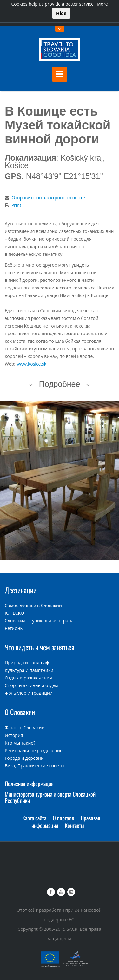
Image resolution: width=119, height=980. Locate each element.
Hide (61, 13)
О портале (63, 818)
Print (16, 205)
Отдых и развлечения (28, 678)
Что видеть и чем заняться (40, 647)
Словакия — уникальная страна (39, 621)
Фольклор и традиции (29, 693)
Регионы (14, 628)
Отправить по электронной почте (48, 198)
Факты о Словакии (25, 728)
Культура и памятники (29, 670)
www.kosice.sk (31, 364)
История (14, 735)
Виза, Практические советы (35, 766)
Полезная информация (29, 784)
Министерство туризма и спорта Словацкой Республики (50, 797)
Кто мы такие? (20, 743)
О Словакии (20, 712)
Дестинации (21, 590)
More (102, 4)
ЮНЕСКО (14, 613)
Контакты (75, 825)
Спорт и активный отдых (32, 685)
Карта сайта (34, 818)
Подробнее (60, 384)
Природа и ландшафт (28, 662)
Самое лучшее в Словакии (33, 605)
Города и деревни (24, 758)
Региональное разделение (34, 750)
